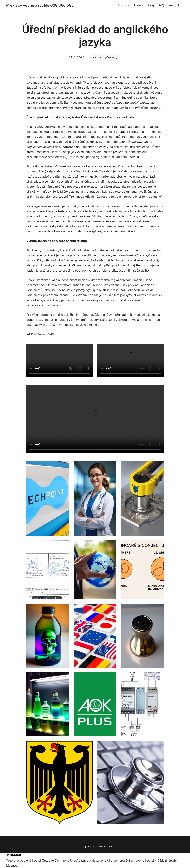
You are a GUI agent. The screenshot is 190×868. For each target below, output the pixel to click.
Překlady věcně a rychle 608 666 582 (40, 5)
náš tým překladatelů (118, 315)
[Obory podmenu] (128, 6)
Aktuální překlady (105, 57)
